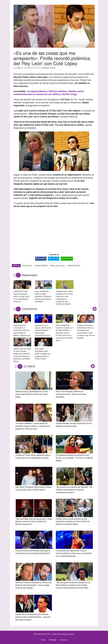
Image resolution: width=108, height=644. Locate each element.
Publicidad (53, 640)
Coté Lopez (27, 266)
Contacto (64, 640)
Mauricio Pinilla (74, 266)
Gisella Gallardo (41, 266)
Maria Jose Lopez (58, 266)
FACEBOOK (41, 259)
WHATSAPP (67, 259)
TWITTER (54, 259)
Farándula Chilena (49, 68)
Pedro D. (20, 68)
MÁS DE (16, 266)
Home (43, 640)
